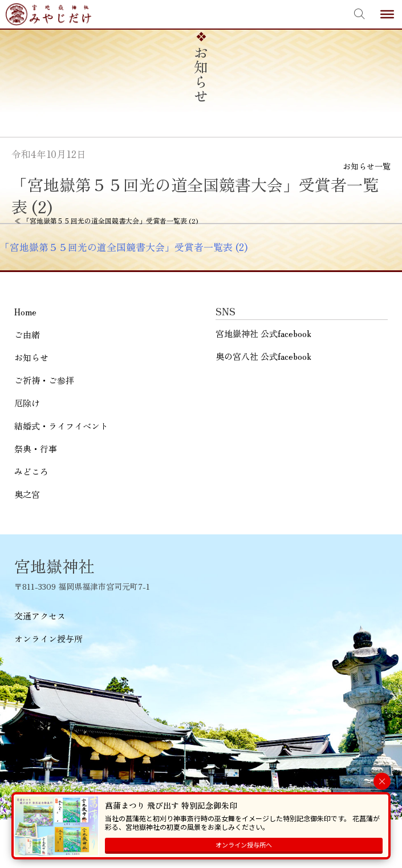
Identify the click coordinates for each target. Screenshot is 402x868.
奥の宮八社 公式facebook (263, 356)
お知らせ (31, 357)
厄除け (27, 403)
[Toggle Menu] (387, 14)
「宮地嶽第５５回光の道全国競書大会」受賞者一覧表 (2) (124, 247)
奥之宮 (27, 494)
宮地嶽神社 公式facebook (263, 333)
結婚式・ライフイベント (61, 426)
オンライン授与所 (48, 638)
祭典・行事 (36, 449)
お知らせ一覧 (367, 166)
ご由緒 (27, 334)
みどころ (31, 471)
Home (25, 312)
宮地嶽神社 (48, 14)
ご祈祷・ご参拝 (44, 380)
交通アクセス (40, 616)
